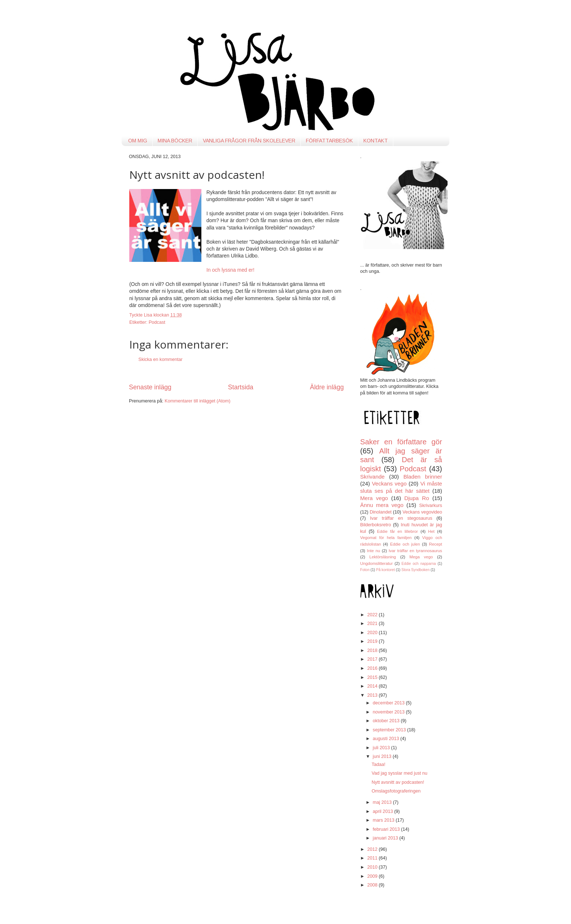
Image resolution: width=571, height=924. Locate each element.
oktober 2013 (387, 721)
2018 (373, 650)
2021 (373, 624)
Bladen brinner (423, 477)
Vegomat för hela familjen (386, 538)
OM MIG (138, 141)
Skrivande (372, 477)
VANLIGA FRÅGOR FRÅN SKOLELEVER (249, 141)
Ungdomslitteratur (376, 563)
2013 (373, 695)
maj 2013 (383, 802)
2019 (373, 641)
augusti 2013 (387, 739)
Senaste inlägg (150, 387)
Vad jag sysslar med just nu (399, 773)
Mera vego (374, 498)
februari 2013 (387, 829)
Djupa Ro (417, 498)
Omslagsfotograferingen (396, 791)
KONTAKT (376, 141)
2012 (373, 849)
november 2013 (389, 712)
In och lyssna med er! (231, 270)
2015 (373, 677)
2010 (373, 867)
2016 (373, 668)
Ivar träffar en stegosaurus (401, 518)
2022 (373, 615)
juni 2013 (383, 756)
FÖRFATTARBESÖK (329, 141)
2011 (373, 858)
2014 (373, 686)
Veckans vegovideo (422, 512)
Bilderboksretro (376, 525)
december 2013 (389, 703)
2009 (373, 876)
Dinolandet (381, 512)
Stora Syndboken (415, 570)
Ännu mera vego (382, 505)
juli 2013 (382, 748)
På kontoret (386, 570)
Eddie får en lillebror (397, 531)
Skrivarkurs (431, 506)
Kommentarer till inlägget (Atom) (198, 401)
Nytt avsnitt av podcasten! (398, 782)
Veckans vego (389, 483)
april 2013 (384, 811)
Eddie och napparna (419, 564)
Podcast (157, 322)
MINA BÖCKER (175, 141)
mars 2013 (384, 820)
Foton (365, 570)
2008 (373, 885)
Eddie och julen (405, 544)
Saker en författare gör (401, 442)
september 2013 (390, 730)
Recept (436, 544)
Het (432, 531)
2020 (373, 633)
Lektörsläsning (383, 557)
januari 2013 (386, 838)
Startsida (241, 387)
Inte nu (374, 551)
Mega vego (421, 557)
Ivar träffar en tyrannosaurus (415, 551)
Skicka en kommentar (160, 359)
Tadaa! (378, 764)
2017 (373, 659)
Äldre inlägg (327, 387)
